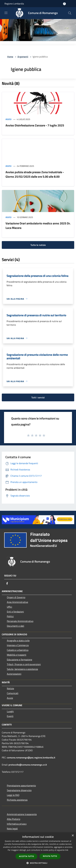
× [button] (73, 836)
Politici (10, 616)
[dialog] (38, 850)
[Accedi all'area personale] (64, 4)
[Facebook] (7, 583)
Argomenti (23, 57)
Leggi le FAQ (13, 795)
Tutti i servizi (38, 397)
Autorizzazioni (14, 674)
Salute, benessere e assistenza (22, 669)
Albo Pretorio (14, 819)
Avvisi (9, 119)
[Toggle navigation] (6, 13)
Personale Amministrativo (20, 621)
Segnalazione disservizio (19, 790)
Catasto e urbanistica (18, 650)
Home (10, 57)
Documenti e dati (16, 626)
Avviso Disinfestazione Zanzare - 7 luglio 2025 (35, 125)
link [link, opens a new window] (67, 850)
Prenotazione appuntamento (21, 786)
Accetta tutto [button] (26, 856)
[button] (38, 863)
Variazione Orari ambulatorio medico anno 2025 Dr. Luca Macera (38, 226)
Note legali (12, 829)
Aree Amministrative (17, 602)
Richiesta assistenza (17, 800)
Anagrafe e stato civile (18, 640)
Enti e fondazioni (15, 612)
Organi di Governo (16, 597)
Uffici (9, 607)
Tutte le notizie (38, 245)
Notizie (10, 688)
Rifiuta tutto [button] (50, 856)
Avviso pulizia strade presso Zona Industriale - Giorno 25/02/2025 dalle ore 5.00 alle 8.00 (35, 174)
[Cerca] (70, 13)
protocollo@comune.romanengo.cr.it (28, 765)
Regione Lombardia (14, 4)
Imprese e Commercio (18, 645)
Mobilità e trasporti (17, 655)
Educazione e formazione (19, 660)
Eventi (10, 716)
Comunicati (13, 693)
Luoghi (10, 711)
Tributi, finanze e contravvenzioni (24, 664)
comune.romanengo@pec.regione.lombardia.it (31, 758)
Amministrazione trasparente (22, 814)
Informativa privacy (17, 824)
